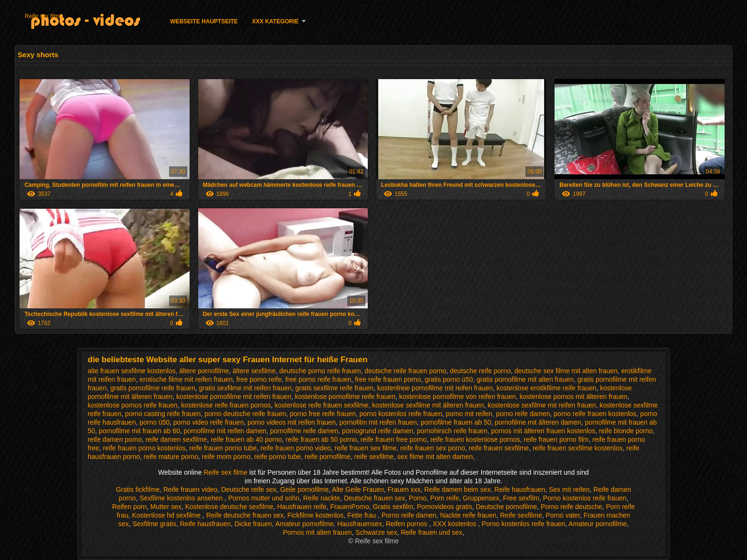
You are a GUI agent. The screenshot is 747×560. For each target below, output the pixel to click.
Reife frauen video (191, 489)
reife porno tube (277, 457)
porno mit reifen (469, 414)
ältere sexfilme (254, 371)
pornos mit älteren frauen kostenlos (543, 431)
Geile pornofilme (304, 489)
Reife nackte (322, 498)
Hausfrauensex (360, 524)
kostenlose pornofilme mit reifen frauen (234, 397)
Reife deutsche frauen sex (245, 515)
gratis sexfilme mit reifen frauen (245, 388)
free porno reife (259, 379)
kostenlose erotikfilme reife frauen (546, 388)
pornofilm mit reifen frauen (378, 422)
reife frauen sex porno (433, 448)
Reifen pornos (408, 524)
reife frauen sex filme (365, 448)
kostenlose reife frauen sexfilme (321, 405)
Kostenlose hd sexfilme (167, 515)
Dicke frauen (253, 524)
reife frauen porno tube (223, 448)
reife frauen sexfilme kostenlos (578, 448)
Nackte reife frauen (468, 515)
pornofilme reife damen (304, 431)
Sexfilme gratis (154, 524)
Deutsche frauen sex (374, 498)
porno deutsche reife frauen (245, 414)
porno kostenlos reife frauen (401, 414)
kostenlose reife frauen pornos (226, 405)
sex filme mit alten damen (435, 457)
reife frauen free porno (394, 439)
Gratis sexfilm (393, 507)
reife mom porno (226, 457)
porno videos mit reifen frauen (291, 422)
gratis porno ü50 (449, 379)
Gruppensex (481, 498)
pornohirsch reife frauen (452, 431)
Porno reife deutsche (571, 507)
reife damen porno (115, 439)
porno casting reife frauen (163, 414)
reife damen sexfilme (176, 439)
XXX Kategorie (275, 21)
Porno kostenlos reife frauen (585, 498)
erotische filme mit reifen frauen (186, 379)
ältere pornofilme (204, 371)
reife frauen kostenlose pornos (475, 439)
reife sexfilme (374, 457)
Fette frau (363, 515)
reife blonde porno (626, 431)
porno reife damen (523, 414)
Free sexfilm (521, 498)
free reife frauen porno (388, 379)
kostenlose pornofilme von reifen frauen (458, 397)
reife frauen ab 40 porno (246, 439)
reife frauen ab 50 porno (321, 439)
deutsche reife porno (480, 371)
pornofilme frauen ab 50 (456, 422)
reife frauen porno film (556, 439)
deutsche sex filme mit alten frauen (566, 371)
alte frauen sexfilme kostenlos (131, 371)
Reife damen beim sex (458, 489)
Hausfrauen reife (302, 507)
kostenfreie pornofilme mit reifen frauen (435, 388)
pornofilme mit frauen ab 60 (139, 431)
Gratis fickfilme (138, 489)
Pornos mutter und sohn (264, 498)
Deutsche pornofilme (506, 507)
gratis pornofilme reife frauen (152, 388)
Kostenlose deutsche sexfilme (229, 507)
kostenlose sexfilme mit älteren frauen (428, 405)
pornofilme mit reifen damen (225, 431)
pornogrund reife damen (378, 431)
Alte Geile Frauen (358, 489)
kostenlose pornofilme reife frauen (345, 397)
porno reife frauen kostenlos (595, 414)
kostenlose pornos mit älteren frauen (574, 397)
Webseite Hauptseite (204, 21)
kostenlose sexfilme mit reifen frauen (542, 405)
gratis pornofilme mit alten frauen (525, 379)
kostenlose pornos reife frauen (132, 405)
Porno (418, 498)
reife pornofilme (328, 457)
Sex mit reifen (569, 489)
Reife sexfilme (521, 515)
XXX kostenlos (456, 524)
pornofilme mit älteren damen (538, 422)
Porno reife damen (409, 515)
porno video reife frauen (209, 422)
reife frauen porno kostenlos (144, 448)
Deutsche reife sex (249, 489)
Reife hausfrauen (520, 489)
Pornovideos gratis (444, 507)
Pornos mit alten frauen (318, 532)
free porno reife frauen (318, 379)
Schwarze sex (376, 532)
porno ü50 (155, 422)
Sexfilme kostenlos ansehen (182, 498)
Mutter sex (166, 507)
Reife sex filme (44, 16)
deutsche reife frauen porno (405, 371)
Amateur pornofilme (304, 524)
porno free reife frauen (323, 414)
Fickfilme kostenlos (315, 515)
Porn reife (445, 498)
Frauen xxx (404, 489)
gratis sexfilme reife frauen (334, 388)
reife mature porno (171, 457)
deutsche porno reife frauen (320, 371)
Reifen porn (129, 507)
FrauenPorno (350, 507)
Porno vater (563, 515)
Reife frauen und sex (431, 532)
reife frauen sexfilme (499, 448)
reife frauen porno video (296, 448)
